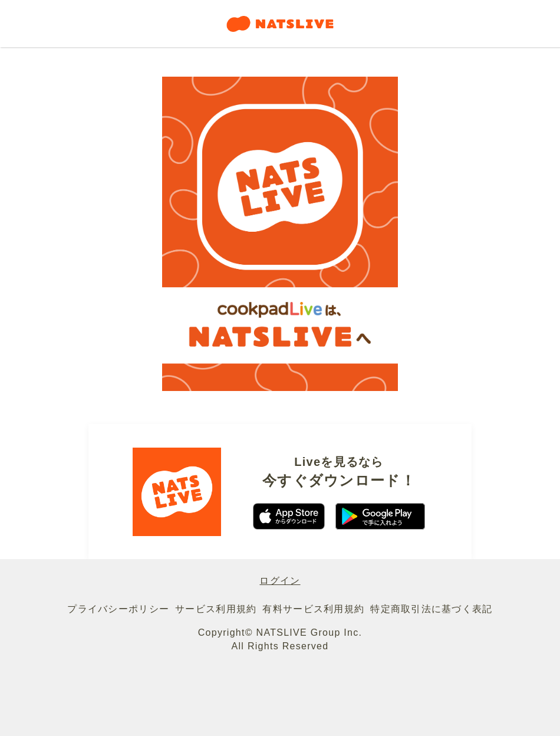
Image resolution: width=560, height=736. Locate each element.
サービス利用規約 (216, 609)
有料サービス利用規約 (313, 609)
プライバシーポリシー (118, 609)
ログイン (280, 581)
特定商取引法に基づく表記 (431, 609)
